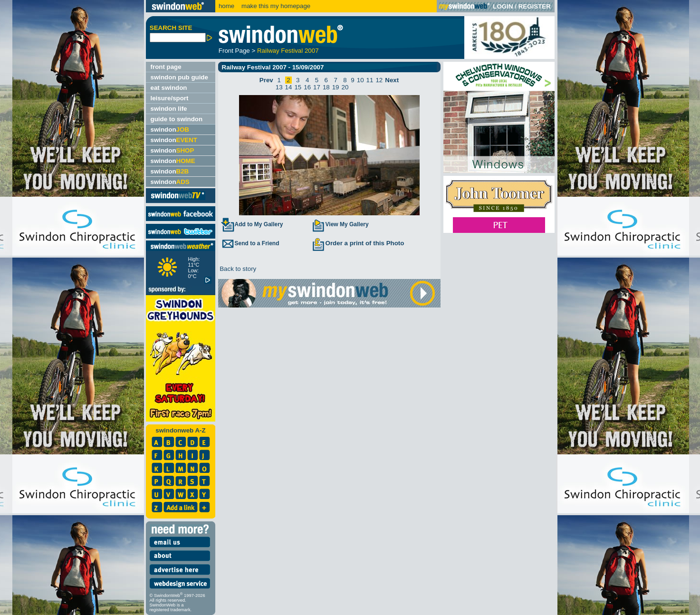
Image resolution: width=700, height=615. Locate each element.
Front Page (234, 51)
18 (326, 87)
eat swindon (169, 88)
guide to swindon (177, 119)
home (226, 6)
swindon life (169, 109)
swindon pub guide (179, 77)
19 (336, 87)
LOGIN (503, 6)
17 (317, 87)
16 (307, 87)
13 (279, 87)
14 (289, 87)
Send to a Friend (250, 243)
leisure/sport (170, 98)
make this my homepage (275, 6)
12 (379, 80)
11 (370, 80)
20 (345, 87)
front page (166, 67)
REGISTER (535, 6)
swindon (170, 130)
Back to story (237, 269)
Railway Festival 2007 (288, 51)
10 (360, 80)
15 (298, 87)
